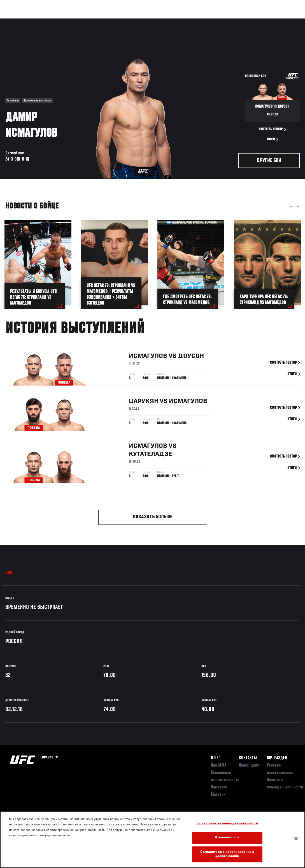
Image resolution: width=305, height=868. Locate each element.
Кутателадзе (151, 455)
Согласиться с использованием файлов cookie (227, 854)
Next (298, 206)
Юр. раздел (277, 758)
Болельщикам (212, 21)
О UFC (216, 758)
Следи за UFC (244, 21)
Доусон (191, 357)
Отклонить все (227, 838)
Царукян (144, 402)
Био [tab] (9, 573)
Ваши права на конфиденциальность (227, 824)
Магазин (272, 21)
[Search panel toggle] (287, 21)
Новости (89, 21)
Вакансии (219, 787)
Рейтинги (42, 21)
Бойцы (65, 21)
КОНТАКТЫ (248, 758)
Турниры (17, 21)
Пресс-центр (250, 765)
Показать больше (153, 517)
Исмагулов (148, 357)
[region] (152, 840)
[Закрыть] (296, 839)
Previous (292, 206)
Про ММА (219, 765)
